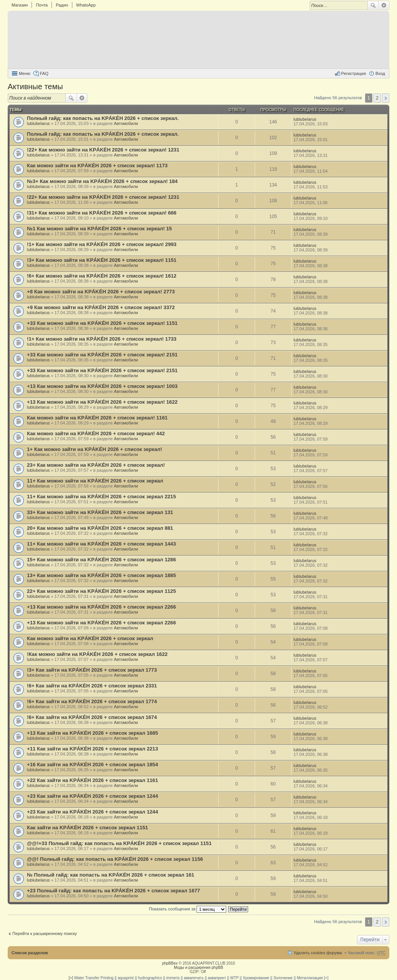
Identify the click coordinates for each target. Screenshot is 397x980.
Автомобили (126, 123)
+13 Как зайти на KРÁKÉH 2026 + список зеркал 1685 (93, 733)
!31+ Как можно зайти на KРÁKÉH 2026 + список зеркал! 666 (102, 213)
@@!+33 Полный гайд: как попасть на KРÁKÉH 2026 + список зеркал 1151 (119, 843)
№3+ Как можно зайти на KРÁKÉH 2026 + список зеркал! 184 (102, 181)
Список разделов (30, 953)
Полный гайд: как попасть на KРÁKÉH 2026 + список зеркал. (103, 118)
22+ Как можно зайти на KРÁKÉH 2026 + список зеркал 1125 (101, 591)
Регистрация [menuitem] (354, 73)
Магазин (20, 5)
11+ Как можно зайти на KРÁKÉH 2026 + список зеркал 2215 (101, 497)
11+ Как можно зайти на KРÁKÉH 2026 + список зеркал (95, 481)
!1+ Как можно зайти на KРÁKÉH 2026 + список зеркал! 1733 (102, 339)
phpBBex (170, 963)
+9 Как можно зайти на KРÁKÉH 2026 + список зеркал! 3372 (101, 307)
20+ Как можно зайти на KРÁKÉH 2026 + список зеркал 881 (100, 528)
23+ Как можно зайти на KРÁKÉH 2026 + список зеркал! (96, 465)
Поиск (373, 5)
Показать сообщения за (188, 909)
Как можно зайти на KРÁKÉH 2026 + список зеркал (90, 638)
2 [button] (377, 98)
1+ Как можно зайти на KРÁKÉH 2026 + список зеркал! (94, 449)
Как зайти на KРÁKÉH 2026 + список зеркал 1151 (88, 828)
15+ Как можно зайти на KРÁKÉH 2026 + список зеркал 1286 (101, 560)
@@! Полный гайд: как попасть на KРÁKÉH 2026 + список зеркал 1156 (115, 859)
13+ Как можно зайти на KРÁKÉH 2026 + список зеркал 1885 (101, 575)
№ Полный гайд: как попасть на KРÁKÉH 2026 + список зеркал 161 (111, 875)
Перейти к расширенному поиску (45, 933)
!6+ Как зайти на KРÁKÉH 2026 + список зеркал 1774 (92, 701)
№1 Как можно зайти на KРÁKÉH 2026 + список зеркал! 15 (99, 229)
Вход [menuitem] (380, 73)
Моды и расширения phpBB (198, 968)
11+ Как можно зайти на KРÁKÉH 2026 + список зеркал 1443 (101, 544)
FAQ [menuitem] (44, 73)
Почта (42, 5)
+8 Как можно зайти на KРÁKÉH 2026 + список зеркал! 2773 (101, 292)
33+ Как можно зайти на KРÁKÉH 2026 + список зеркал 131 (100, 512)
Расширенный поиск (384, 5)
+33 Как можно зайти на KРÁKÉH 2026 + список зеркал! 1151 (102, 323)
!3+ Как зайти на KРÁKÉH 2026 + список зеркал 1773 (92, 670)
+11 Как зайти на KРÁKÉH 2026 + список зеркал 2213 (93, 749)
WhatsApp (86, 5)
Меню (25, 73)
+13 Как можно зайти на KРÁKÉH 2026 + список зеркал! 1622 (102, 402)
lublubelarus (38, 123)
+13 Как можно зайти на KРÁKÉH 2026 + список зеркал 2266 (101, 607)
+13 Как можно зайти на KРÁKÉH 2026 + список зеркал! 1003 (102, 386)
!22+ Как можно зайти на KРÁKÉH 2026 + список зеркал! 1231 (103, 150)
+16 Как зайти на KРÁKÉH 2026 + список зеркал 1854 (93, 765)
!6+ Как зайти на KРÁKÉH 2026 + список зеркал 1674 (92, 717)
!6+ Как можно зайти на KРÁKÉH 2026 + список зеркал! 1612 (102, 276)
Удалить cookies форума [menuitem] (318, 953)
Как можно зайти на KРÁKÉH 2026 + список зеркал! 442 (96, 433)
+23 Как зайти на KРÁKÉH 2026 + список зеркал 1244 (93, 796)
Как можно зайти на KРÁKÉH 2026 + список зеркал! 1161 (97, 418)
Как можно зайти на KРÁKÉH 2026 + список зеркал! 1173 (97, 166)
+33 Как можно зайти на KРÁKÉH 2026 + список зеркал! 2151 (102, 355)
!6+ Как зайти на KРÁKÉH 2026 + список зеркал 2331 (92, 686)
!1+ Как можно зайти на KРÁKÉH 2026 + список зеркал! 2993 (102, 244)
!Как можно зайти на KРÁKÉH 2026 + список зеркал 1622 (97, 654)
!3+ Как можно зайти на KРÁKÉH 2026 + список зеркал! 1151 (102, 260)
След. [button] (386, 98)
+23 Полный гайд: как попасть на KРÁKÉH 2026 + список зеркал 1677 (113, 891)
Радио (62, 5)
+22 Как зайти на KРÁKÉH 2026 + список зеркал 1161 (93, 780)
